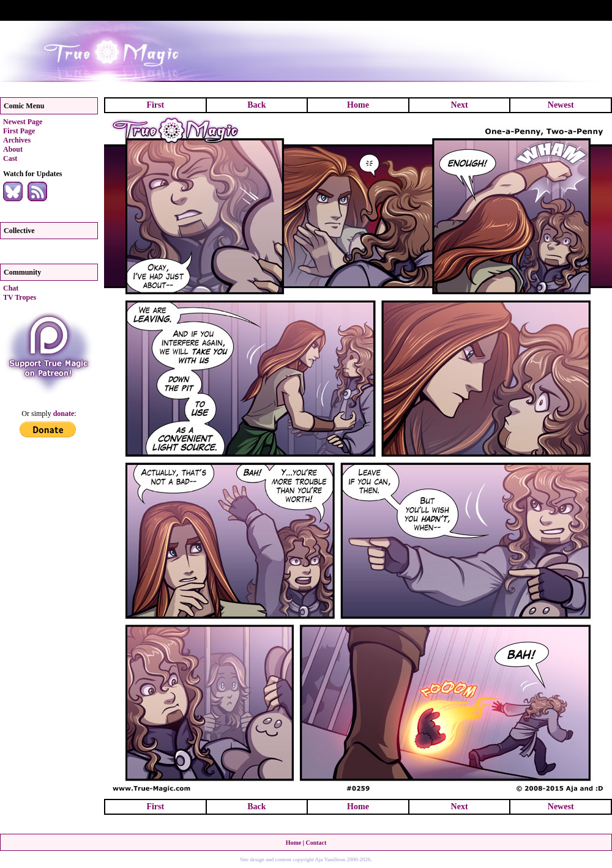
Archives (17, 140)
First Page (19, 131)
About (13, 149)
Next (460, 105)
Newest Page (23, 122)
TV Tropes (20, 297)
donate (64, 414)
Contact (316, 843)
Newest (561, 105)
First (155, 105)
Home (358, 105)
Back (256, 105)
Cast (10, 158)
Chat (11, 288)
